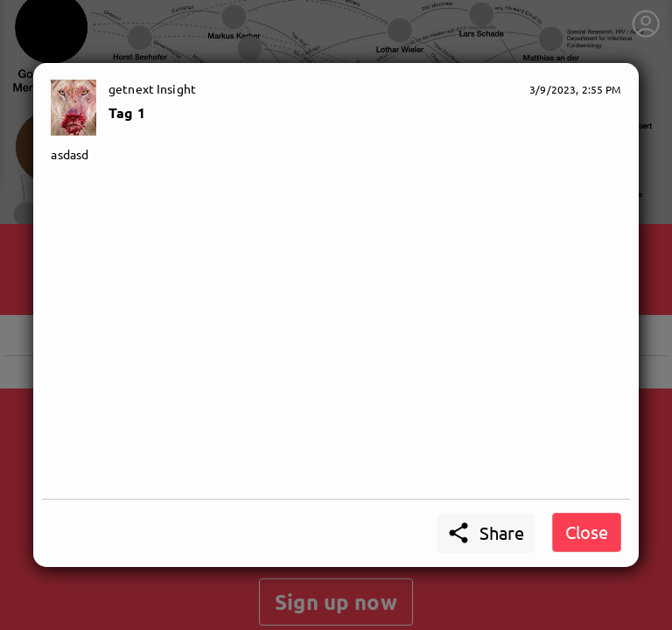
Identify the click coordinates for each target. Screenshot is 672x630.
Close (587, 532)
